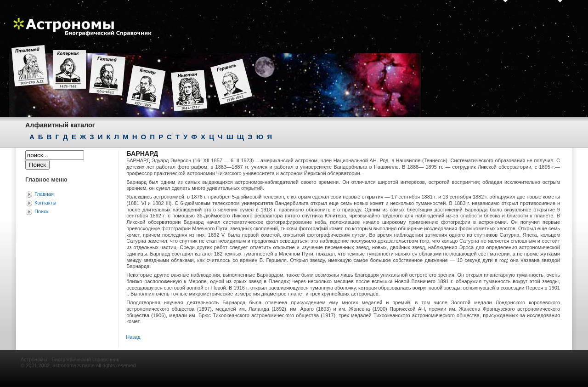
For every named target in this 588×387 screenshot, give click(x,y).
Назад (133, 337)
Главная (44, 194)
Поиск (41, 211)
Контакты (45, 203)
